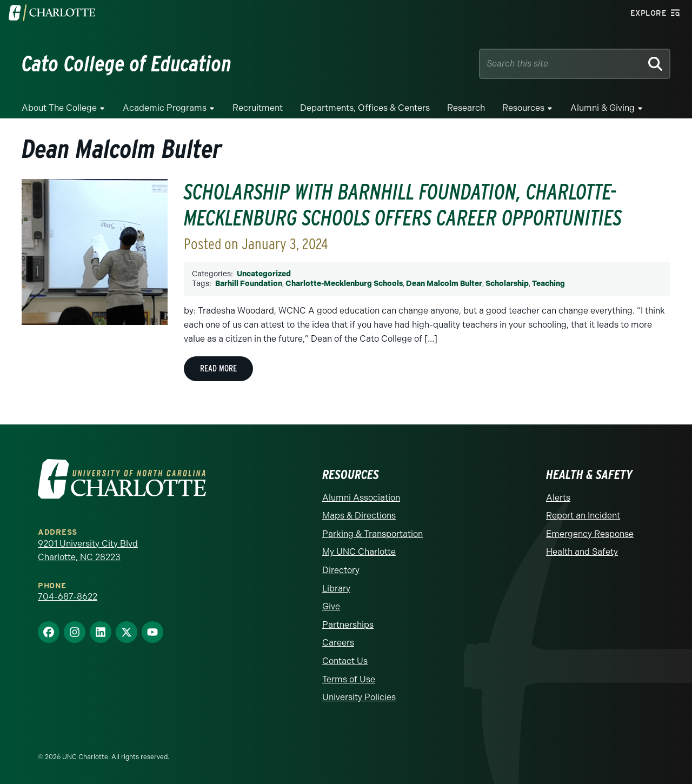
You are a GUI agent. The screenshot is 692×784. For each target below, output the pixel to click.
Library (336, 589)
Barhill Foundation (249, 284)
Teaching (548, 284)
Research (466, 108)
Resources (523, 108)
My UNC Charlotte (359, 552)
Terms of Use (349, 679)
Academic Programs (165, 108)
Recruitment (258, 108)
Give (331, 606)
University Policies (359, 697)
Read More (218, 368)
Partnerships (348, 625)
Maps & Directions (359, 516)
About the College (59, 108)
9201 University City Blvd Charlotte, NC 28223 (88, 551)
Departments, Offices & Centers (365, 108)
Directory (341, 570)
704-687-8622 (68, 597)
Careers (338, 643)
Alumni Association (361, 498)
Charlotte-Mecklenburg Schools (344, 284)
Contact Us (345, 661)
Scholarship (507, 284)
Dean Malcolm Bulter (444, 284)
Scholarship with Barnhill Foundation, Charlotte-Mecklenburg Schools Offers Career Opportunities (403, 205)
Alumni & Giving (603, 108)
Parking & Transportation (372, 534)
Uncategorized (264, 274)
